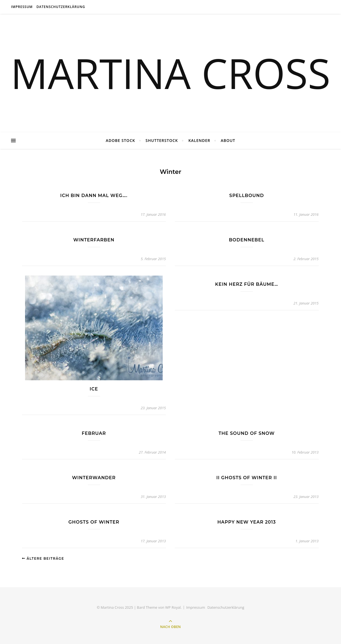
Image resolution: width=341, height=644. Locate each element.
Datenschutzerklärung (61, 7)
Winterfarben (94, 240)
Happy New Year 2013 (247, 522)
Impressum (22, 7)
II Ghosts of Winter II (247, 478)
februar (94, 433)
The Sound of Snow (247, 433)
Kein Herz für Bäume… (247, 284)
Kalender (199, 140)
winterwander (94, 478)
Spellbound (247, 196)
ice (94, 389)
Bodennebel (247, 240)
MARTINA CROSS (171, 73)
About (228, 140)
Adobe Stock (120, 140)
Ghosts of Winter (94, 522)
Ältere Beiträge (43, 558)
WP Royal (173, 607)
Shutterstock (162, 140)
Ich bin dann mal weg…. (94, 196)
